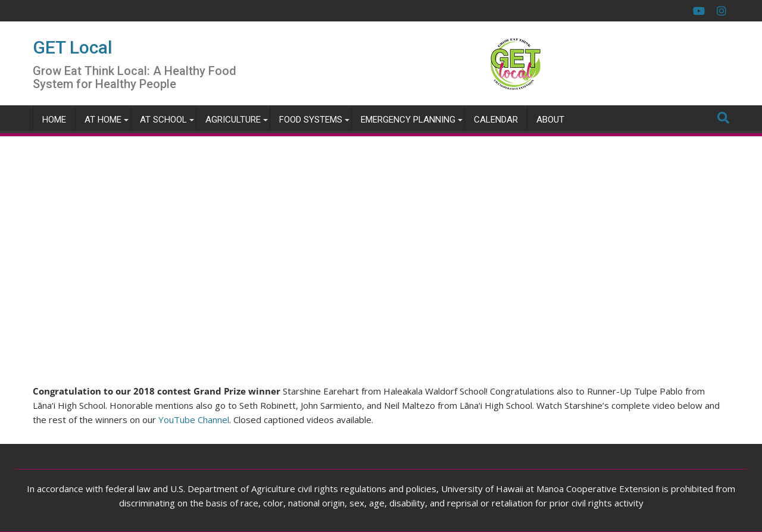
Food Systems (311, 120)
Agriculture (233, 120)
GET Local (73, 47)
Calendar (496, 120)
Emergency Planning (408, 120)
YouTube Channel (194, 420)
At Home (103, 120)
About (550, 120)
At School (163, 120)
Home (54, 120)
